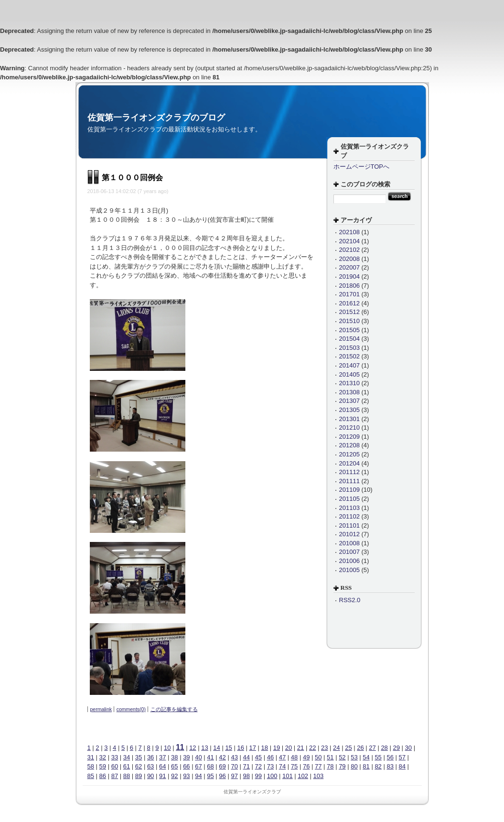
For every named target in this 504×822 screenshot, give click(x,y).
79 (342, 766)
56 (390, 757)
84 (402, 766)
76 (306, 766)
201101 (349, 525)
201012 (349, 534)
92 (174, 776)
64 (162, 766)
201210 (349, 427)
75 (294, 766)
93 (186, 776)
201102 (349, 516)
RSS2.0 (350, 600)
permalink (101, 709)
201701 (349, 294)
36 (150, 757)
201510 (349, 321)
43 (234, 757)
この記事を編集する (174, 709)
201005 (349, 570)
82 (378, 766)
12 (193, 748)
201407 (349, 365)
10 (167, 748)
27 (372, 748)
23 (324, 748)
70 (234, 766)
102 (303, 776)
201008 (349, 543)
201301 (349, 419)
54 (366, 757)
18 (265, 748)
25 (348, 748)
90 (150, 776)
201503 (349, 348)
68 (210, 766)
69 (222, 766)
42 (222, 757)
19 (277, 748)
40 (198, 757)
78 (330, 766)
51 (330, 757)
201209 (349, 437)
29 (396, 748)
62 (139, 766)
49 (306, 757)
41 (210, 757)
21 (300, 748)
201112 (349, 472)
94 (198, 776)
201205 (349, 454)
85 (91, 776)
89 (139, 776)
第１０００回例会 (132, 178)
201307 (349, 401)
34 (127, 757)
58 (91, 766)
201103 (349, 508)
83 (390, 766)
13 (204, 748)
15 (228, 748)
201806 (349, 286)
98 (247, 776)
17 (253, 748)
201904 (349, 276)
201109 (349, 490)
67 (198, 766)
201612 (349, 303)
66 (186, 766)
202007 (349, 267)
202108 (349, 232)
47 (282, 757)
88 (127, 776)
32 (103, 757)
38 (174, 757)
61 (127, 766)
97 (234, 776)
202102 (349, 250)
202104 (349, 241)
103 (319, 776)
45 (258, 757)
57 (402, 757)
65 (174, 766)
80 (354, 766)
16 (240, 748)
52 (342, 757)
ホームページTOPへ (362, 167)
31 (91, 757)
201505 (349, 330)
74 (282, 766)
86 (103, 776)
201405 (349, 374)
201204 (349, 463)
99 (258, 776)
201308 (349, 392)
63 (150, 766)
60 (115, 766)
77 (318, 766)
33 (115, 757)
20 (289, 748)
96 (222, 776)
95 (210, 776)
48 (294, 757)
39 (186, 757)
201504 (349, 339)
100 (272, 776)
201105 (349, 499)
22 (312, 748)
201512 (349, 312)
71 (247, 766)
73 (270, 766)
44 (247, 757)
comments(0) (131, 709)
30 (408, 748)
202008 (349, 259)
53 (354, 757)
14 (216, 748)
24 (336, 748)
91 (162, 776)
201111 (349, 481)
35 (139, 757)
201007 (349, 552)
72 (258, 766)
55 (378, 757)
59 (103, 766)
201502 (349, 356)
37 (162, 757)
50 (318, 757)
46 (270, 757)
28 (384, 748)
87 (115, 776)
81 (366, 766)
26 (360, 748)
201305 (349, 410)
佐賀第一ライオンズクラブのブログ (156, 118)
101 (288, 776)
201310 (349, 383)
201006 (349, 561)
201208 (349, 445)
